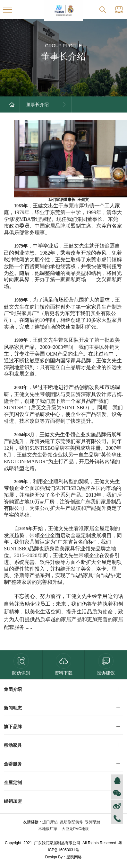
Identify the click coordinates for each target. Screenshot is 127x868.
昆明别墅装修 (72, 822)
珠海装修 (93, 822)
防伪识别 (21, 664)
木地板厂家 (48, 829)
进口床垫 (50, 822)
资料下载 (63, 664)
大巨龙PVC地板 (75, 829)
